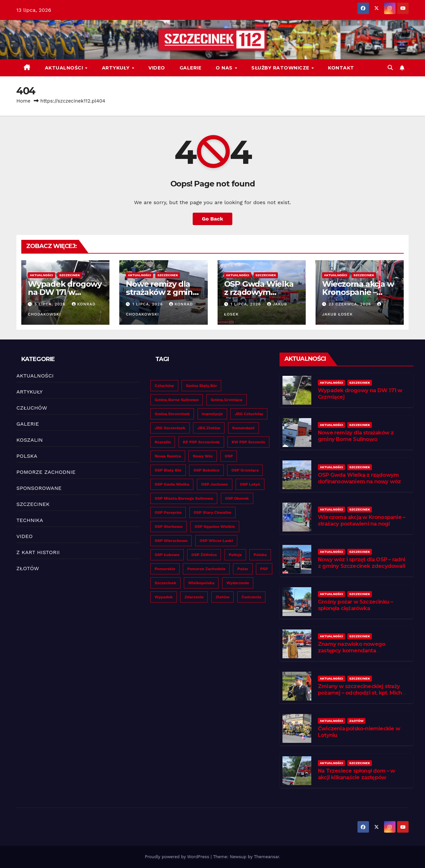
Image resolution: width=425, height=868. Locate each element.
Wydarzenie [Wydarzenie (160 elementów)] (238, 583)
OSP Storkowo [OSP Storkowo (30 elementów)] (169, 527)
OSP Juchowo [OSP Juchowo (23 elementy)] (215, 484)
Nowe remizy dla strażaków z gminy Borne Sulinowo (161, 292)
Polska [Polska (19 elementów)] (260, 555)
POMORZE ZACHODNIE (46, 472)
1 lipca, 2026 (148, 304)
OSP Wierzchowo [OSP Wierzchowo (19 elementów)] (171, 541)
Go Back (213, 219)
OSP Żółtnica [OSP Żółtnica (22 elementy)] (204, 555)
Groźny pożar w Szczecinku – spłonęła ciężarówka (355, 605)
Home (23, 101)
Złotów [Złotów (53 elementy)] (223, 597)
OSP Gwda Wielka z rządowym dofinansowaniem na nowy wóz (359, 478)
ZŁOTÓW (28, 568)
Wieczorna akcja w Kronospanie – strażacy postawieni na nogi (361, 521)
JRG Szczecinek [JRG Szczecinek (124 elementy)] (170, 428)
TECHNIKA (30, 520)
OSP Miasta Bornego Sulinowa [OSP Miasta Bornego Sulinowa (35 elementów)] (184, 498)
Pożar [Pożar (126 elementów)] (243, 569)
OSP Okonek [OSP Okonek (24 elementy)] (237, 498)
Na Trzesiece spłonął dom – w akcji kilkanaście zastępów (357, 774)
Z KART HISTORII (38, 552)
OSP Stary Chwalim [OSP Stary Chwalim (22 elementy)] (213, 512)
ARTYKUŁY (117, 68)
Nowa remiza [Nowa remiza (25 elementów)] (168, 456)
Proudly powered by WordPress (178, 857)
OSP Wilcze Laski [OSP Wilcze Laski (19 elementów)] (216, 541)
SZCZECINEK (70, 275)
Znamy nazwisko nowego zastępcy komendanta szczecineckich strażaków (352, 651)
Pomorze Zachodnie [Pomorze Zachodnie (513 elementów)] (206, 569)
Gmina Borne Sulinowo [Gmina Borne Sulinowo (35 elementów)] (177, 400)
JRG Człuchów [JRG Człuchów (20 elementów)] (249, 414)
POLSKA (27, 456)
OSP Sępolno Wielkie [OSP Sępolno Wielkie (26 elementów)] (215, 527)
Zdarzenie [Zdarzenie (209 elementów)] (194, 597)
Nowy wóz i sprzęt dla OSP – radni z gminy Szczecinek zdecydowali (362, 563)
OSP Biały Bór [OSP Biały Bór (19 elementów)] (168, 470)
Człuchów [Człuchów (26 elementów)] (164, 386)
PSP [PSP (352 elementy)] (264, 569)
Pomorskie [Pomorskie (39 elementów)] (165, 569)
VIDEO (157, 68)
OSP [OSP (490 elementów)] (229, 456)
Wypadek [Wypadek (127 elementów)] (164, 597)
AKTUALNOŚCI (65, 68)
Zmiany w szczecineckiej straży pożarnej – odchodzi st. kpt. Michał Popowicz (362, 693)
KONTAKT (341, 68)
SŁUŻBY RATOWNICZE (281, 68)
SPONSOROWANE (39, 488)
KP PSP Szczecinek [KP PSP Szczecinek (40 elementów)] (201, 442)
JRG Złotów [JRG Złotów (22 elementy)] (209, 428)
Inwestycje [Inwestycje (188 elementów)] (212, 414)
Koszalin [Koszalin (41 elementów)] (163, 442)
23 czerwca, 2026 (351, 304)
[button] (390, 68)
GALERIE (191, 68)
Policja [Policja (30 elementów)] (235, 555)
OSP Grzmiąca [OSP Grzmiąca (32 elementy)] (245, 470)
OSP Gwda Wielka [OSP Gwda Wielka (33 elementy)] (172, 484)
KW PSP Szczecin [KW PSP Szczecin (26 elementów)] (248, 442)
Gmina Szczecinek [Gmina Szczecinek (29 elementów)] (172, 414)
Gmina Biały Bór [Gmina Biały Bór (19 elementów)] (201, 386)
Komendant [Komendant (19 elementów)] (243, 428)
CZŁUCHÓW (32, 408)
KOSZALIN (30, 440)
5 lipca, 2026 (51, 304)
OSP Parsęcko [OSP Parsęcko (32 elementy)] (168, 512)
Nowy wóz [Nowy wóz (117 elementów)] (203, 456)
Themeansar (267, 857)
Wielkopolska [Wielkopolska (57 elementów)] (201, 583)
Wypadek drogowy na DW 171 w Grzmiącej (65, 292)
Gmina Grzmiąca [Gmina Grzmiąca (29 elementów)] (227, 400)
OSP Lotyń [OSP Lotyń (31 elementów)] (250, 484)
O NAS (225, 68)
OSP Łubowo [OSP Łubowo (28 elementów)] (167, 555)
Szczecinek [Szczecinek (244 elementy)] (165, 583)
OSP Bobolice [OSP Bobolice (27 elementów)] (206, 470)
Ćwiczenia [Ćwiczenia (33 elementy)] (251, 597)
